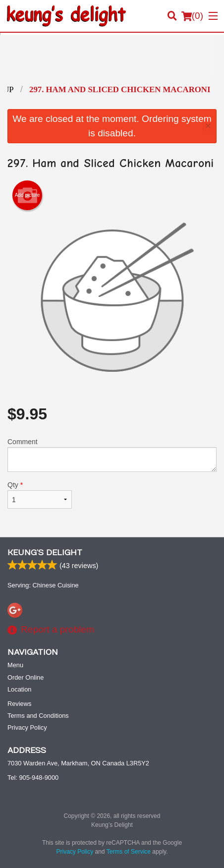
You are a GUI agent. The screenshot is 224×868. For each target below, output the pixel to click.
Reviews (19, 704)
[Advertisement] (112, 62)
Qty (40, 495)
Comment (112, 455)
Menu (15, 665)
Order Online (26, 677)
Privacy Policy (27, 727)
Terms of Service (129, 852)
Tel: (33, 778)
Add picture (28, 195)
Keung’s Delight (45, 553)
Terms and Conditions (38, 716)
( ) (192, 16)
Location (19, 689)
